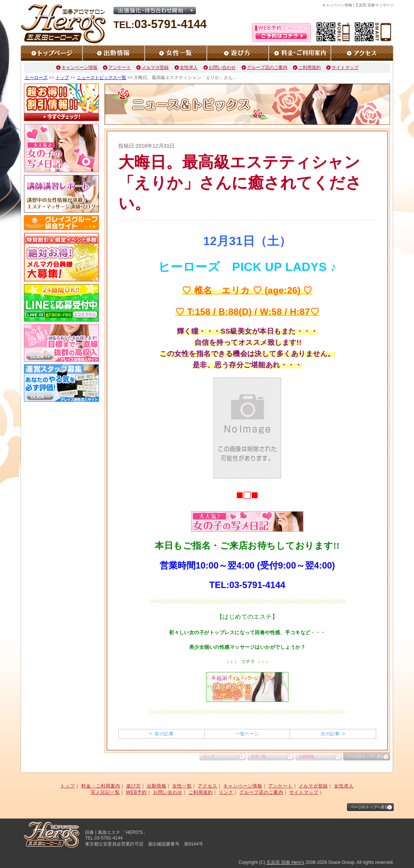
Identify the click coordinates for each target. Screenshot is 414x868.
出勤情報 (306, 757)
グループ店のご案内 (267, 67)
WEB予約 (136, 792)
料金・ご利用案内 (101, 786)
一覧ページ (247, 734)
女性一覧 (259, 757)
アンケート (120, 67)
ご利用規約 (309, 67)
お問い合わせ (222, 67)
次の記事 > (333, 734)
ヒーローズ (36, 78)
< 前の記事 (161, 734)
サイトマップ (345, 67)
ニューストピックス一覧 (102, 78)
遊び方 (134, 786)
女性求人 (189, 67)
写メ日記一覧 (105, 792)
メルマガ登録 (155, 67)
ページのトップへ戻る (366, 757)
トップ (62, 78)
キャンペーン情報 (79, 67)
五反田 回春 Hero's (285, 862)
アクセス (208, 786)
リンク (226, 792)
